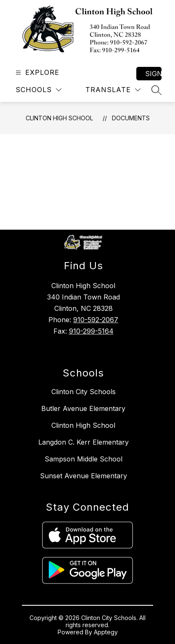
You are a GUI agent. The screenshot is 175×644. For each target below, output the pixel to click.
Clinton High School (59, 118)
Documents (131, 118)
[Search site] (156, 90)
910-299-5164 (91, 331)
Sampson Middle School (84, 459)
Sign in (153, 74)
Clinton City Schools (84, 392)
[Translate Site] (113, 90)
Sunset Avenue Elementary (84, 476)
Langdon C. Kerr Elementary (84, 442)
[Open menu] (36, 73)
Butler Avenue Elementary (83, 408)
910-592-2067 (96, 320)
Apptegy (106, 632)
